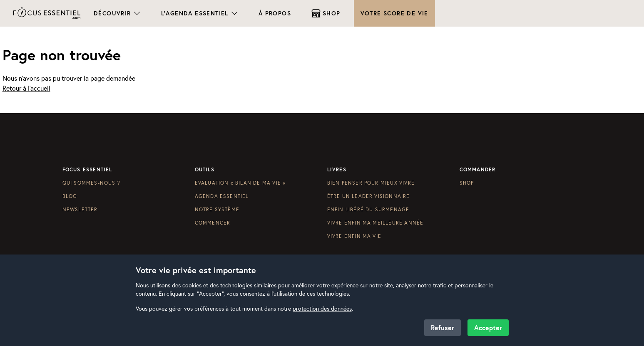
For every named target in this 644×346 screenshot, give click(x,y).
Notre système (217, 209)
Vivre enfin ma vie (354, 236)
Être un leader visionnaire (369, 196)
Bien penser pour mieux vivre (371, 183)
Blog (70, 196)
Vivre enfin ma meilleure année (375, 223)
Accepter (488, 327)
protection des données (322, 308)
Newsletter (80, 209)
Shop (467, 183)
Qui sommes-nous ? (91, 183)
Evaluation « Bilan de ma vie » (240, 183)
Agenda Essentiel (222, 196)
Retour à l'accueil (26, 88)
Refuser (443, 327)
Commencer (213, 223)
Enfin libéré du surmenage (368, 209)
